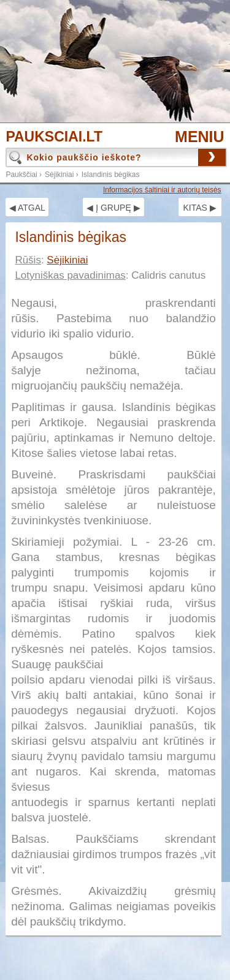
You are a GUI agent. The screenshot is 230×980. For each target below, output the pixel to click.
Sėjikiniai (59, 175)
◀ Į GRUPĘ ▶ (113, 208)
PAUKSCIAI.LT (54, 137)
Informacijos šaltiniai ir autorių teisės (162, 190)
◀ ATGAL (27, 208)
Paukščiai (21, 175)
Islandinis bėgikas (111, 175)
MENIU (200, 137)
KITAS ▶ (199, 208)
